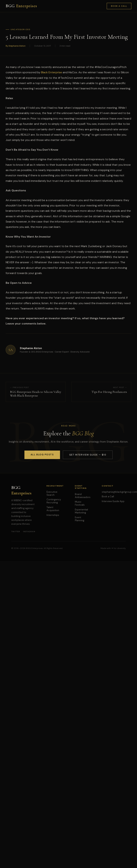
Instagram (29, 532)
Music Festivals (80, 503)
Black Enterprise (52, 72)
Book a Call (119, 6)
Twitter (16, 532)
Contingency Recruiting (54, 501)
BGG (21, 6)
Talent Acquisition (53, 509)
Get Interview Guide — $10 (88, 455)
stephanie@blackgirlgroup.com (119, 492)
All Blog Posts (42, 455)
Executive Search (52, 493)
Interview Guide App (113, 501)
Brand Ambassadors (83, 496)
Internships (53, 515)
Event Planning (80, 519)
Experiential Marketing (81, 511)
